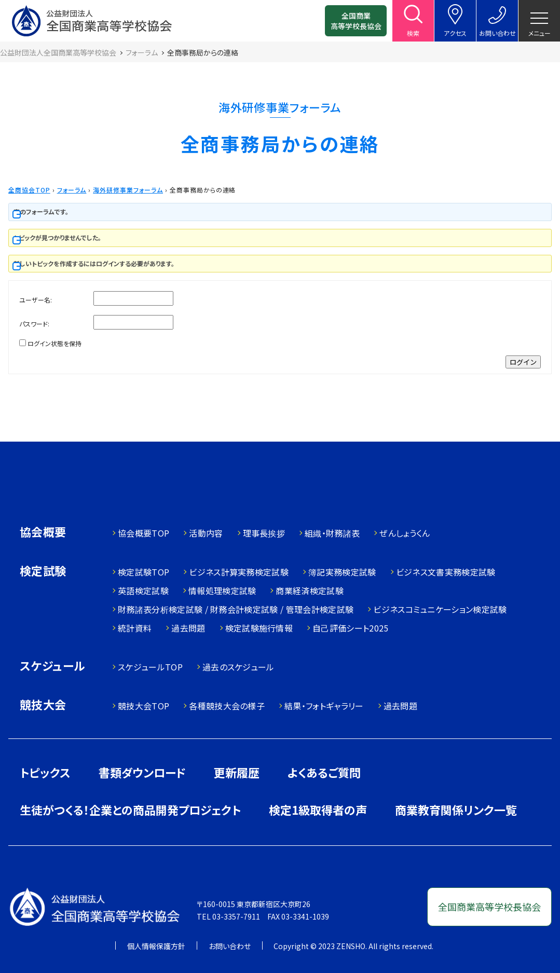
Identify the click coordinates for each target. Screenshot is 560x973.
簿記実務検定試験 (342, 572)
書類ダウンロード (142, 772)
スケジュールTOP (150, 667)
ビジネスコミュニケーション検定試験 (440, 609)
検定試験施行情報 (259, 628)
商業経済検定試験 (310, 591)
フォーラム (72, 190)
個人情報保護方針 (156, 946)
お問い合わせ (230, 946)
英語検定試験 (143, 591)
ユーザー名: (36, 300)
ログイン (523, 362)
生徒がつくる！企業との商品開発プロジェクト (130, 810)
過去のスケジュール (238, 667)
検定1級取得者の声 (318, 810)
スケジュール (52, 667)
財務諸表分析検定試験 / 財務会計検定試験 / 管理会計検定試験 (236, 609)
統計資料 (135, 628)
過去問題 (188, 628)
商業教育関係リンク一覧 (456, 810)
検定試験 (43, 572)
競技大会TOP (144, 706)
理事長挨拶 (264, 533)
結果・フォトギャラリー (324, 706)
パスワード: (34, 324)
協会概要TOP (144, 533)
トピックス (45, 772)
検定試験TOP (144, 572)
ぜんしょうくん (405, 533)
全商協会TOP (29, 190)
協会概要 (43, 533)
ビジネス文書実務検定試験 (446, 572)
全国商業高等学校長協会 (356, 21)
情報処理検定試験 (222, 591)
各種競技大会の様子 (227, 706)
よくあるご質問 (324, 772)
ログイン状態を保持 (54, 343)
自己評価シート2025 (351, 628)
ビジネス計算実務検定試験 (239, 572)
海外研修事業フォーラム (128, 190)
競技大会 (43, 705)
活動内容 (206, 533)
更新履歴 (237, 772)
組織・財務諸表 (332, 533)
